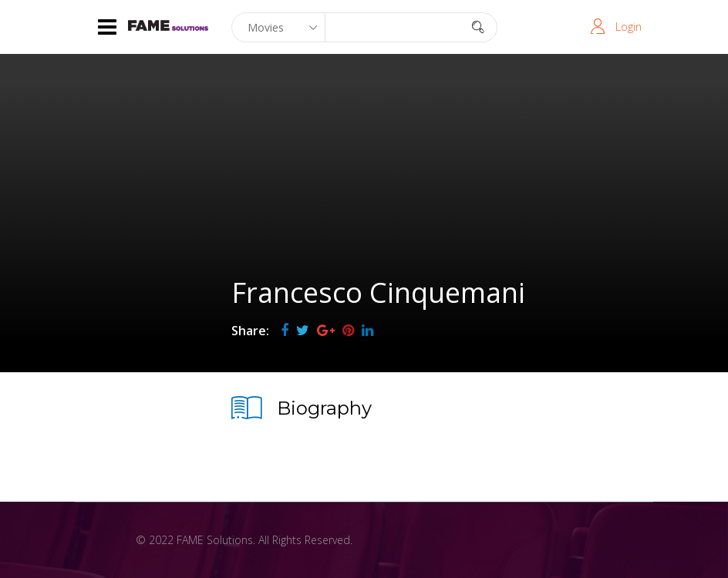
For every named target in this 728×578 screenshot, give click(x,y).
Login (629, 27)
